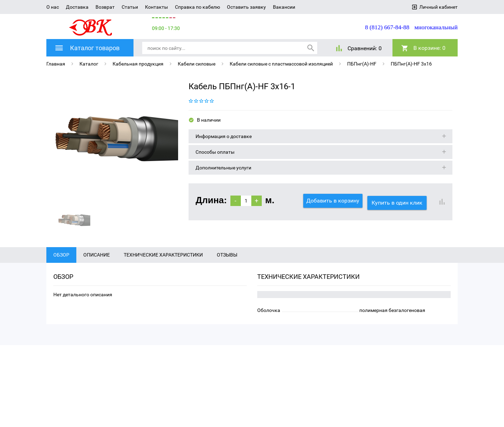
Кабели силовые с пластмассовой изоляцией (281, 63)
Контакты (156, 7)
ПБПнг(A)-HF (362, 63)
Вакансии (284, 7)
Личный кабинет (438, 7)
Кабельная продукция (138, 63)
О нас (53, 7)
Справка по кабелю (197, 7)
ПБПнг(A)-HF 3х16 (411, 63)
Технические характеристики (163, 268)
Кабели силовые (197, 63)
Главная (56, 63)
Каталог (89, 63)
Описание (97, 268)
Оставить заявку (246, 7)
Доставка (77, 7)
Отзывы (227, 268)
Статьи (130, 7)
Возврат (105, 7)
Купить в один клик (399, 200)
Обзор (61, 268)
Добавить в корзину (333, 200)
